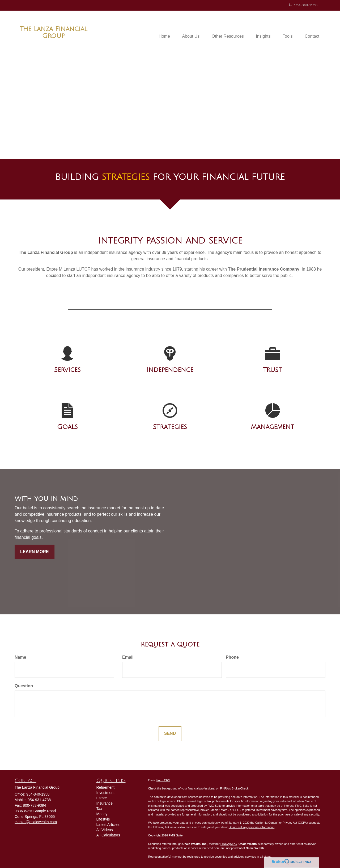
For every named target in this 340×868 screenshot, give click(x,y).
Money (102, 814)
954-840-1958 (303, 5)
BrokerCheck (240, 788)
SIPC (233, 844)
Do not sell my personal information (252, 827)
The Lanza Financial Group (54, 32)
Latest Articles (108, 824)
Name (20, 657)
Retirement (105, 787)
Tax (99, 809)
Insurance (105, 803)
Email (128, 657)
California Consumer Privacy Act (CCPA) (282, 823)
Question (24, 686)
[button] (186, 30)
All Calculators (108, 835)
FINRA (225, 844)
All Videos (105, 830)
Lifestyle (103, 819)
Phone (232, 657)
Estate (102, 798)
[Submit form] (170, 734)
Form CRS (163, 780)
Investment (105, 793)
